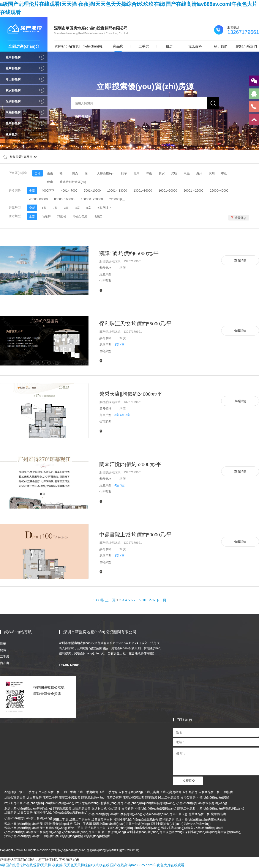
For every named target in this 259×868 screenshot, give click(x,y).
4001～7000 (69, 191)
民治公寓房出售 (49, 792)
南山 (50, 173)
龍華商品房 (218, 814)
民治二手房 (76, 828)
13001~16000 (143, 191)
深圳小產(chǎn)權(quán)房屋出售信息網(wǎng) (36, 828)
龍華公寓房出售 (133, 797)
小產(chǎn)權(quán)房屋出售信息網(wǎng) (33, 832)
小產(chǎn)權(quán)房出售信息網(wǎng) (115, 814)
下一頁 (161, 600)
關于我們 (221, 46)
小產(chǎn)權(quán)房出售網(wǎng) (28, 818)
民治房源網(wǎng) (88, 803)
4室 (77, 208)
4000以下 (48, 191)
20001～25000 (194, 191)
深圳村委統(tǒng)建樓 (106, 808)
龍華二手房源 (186, 808)
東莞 (187, 173)
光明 (174, 173)
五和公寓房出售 (171, 792)
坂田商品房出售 (102, 820)
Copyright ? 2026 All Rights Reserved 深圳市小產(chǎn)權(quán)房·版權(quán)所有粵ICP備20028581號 (69, 850)
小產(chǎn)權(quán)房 (92, 48)
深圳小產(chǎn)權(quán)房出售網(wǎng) (133, 828)
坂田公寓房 (25, 813)
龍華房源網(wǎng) (93, 797)
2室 (55, 208)
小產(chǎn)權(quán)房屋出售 (81, 832)
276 (152, 600)
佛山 (50, 182)
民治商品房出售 (95, 828)
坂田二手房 (61, 820)
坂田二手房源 (28, 792)
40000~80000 (38, 199)
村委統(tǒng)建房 (112, 803)
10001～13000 (117, 191)
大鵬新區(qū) (106, 173)
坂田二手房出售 (80, 820)
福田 (63, 173)
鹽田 (88, 173)
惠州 (199, 173)
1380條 (98, 600)
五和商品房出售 (209, 792)
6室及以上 (104, 208)
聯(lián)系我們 (246, 46)
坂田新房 (10, 813)
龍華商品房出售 (199, 814)
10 (144, 600)
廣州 (212, 173)
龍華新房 (151, 797)
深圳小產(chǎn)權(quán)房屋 (24, 824)
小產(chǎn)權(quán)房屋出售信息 (165, 814)
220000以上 (117, 199)
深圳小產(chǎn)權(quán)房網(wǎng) (28, 808)
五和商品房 (190, 792)
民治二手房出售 (169, 797)
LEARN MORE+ (70, 665)
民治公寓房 (188, 797)
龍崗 (137, 173)
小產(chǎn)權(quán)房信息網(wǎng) (220, 808)
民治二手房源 (83, 824)
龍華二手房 (50, 797)
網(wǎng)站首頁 (67, 46)
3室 (66, 208)
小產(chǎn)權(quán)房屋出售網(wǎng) (49, 803)
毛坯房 (46, 216)
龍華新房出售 (62, 808)
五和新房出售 (50, 836)
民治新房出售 (13, 803)
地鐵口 (98, 216)
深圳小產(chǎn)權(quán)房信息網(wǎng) (61, 813)
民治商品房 (167, 820)
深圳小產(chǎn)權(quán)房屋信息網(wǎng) (155, 832)
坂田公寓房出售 (15, 797)
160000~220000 (92, 199)
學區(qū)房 (80, 216)
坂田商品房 (34, 797)
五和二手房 (68, 792)
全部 (38, 173)
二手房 (144, 46)
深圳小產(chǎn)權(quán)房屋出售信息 (201, 820)
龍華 (124, 173)
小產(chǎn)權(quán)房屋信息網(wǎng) (150, 803)
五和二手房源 (108, 792)
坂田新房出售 (81, 808)
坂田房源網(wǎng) (114, 832)
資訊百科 (195, 46)
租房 (169, 46)
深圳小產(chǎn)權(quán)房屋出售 (136, 820)
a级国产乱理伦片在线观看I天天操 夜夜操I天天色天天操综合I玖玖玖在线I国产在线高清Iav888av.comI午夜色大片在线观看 (92, 865)
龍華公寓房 (114, 797)
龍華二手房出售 (69, 797)
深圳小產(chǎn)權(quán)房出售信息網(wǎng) (181, 824)
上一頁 (110, 600)
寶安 (162, 173)
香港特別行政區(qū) (73, 182)
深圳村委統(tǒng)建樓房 (177, 828)
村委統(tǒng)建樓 (71, 836)
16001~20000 (168, 191)
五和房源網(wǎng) (131, 792)
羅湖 (75, 173)
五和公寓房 (152, 792)
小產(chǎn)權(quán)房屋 (213, 797)
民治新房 (128, 808)
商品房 (118, 46)
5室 (89, 208)
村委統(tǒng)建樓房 (97, 836)
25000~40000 (219, 191)
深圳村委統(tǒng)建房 (58, 824)
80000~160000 (64, 199)
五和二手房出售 (88, 792)
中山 (224, 173)
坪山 (149, 173)
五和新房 (227, 792)
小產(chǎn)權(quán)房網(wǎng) (156, 808)
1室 (44, 208)
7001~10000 (92, 191)
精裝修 (62, 216)
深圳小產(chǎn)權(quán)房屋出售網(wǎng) (121, 824)
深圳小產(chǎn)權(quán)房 (22, 836)
